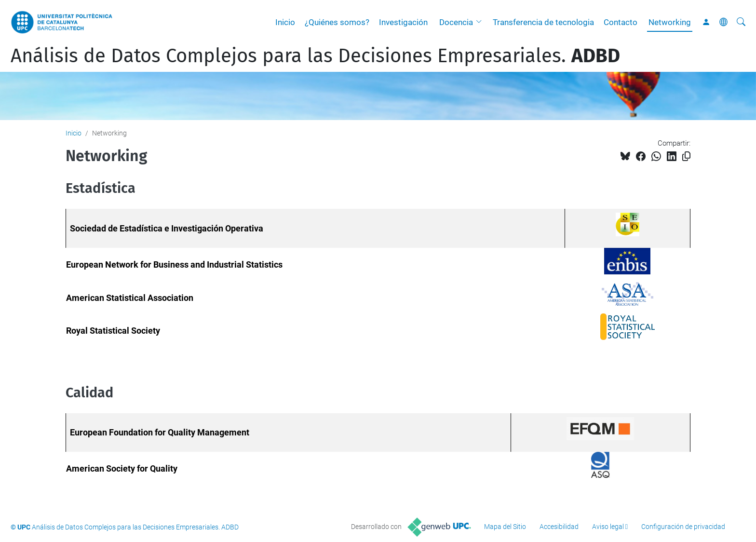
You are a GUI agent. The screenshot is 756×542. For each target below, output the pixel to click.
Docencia (456, 22)
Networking (670, 22)
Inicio (285, 22)
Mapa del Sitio (505, 527)
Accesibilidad (559, 527)
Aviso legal (608, 527)
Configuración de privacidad (683, 527)
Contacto (621, 22)
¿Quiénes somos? (337, 22)
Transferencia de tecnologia (543, 22)
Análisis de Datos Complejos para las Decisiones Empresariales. (315, 56)
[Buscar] (741, 22)
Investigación (403, 22)
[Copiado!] (686, 156)
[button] (481, 22)
